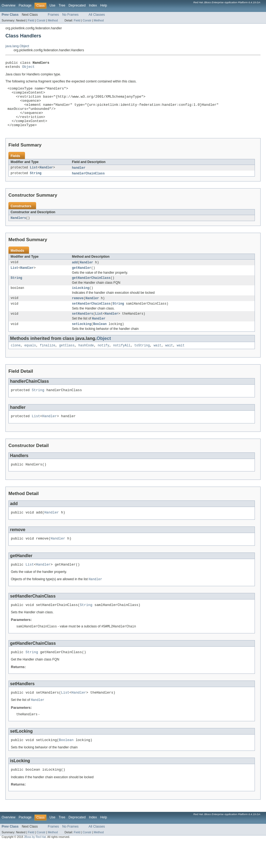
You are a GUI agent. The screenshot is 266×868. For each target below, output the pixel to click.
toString (142, 361)
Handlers (18, 229)
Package (25, 5)
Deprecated (77, 5)
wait (157, 361)
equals (30, 361)
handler (79, 178)
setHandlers (83, 328)
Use (52, 5)
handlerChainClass (88, 184)
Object (28, 68)
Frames (53, 15)
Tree (62, 5)
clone (16, 361)
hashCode (86, 361)
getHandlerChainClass (91, 291)
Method (53, 20)
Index (93, 5)
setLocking (82, 339)
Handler (46, 178)
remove (78, 312)
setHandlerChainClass (91, 318)
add (75, 274)
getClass (67, 361)
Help (104, 5)
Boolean (100, 339)
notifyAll (122, 361)
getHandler (82, 280)
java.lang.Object (17, 46)
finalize (48, 361)
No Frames (70, 15)
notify (104, 361)
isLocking (81, 301)
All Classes (97, 15)
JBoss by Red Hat (35, 863)
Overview (9, 5)
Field (31, 20)
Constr (41, 20)
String (36, 184)
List (34, 178)
